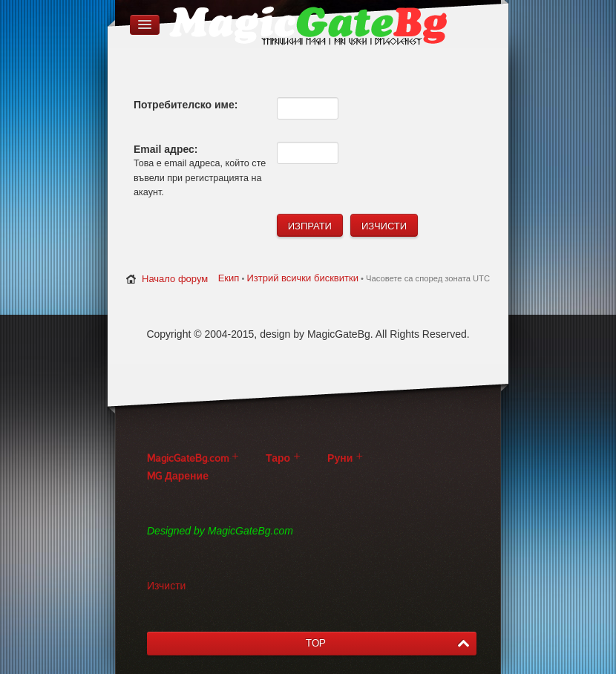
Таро (278, 458)
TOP (316, 643)
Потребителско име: (186, 105)
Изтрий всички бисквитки (302, 278)
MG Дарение (178, 476)
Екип (229, 278)
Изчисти (166, 586)
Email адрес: (166, 149)
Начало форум (175, 279)
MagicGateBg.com (188, 458)
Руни (340, 458)
